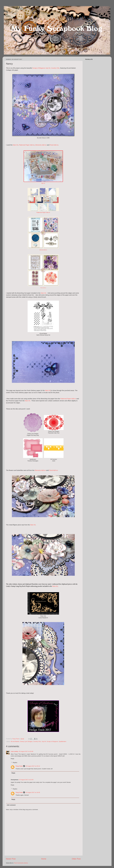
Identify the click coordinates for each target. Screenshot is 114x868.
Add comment (11, 805)
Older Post (76, 859)
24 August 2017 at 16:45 (33, 792)
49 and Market (15, 741)
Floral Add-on (54, 145)
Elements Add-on (41, 145)
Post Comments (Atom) (21, 863)
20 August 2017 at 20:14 (33, 766)
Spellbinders (63, 741)
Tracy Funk (19, 766)
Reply (13, 759)
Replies (15, 763)
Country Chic (37, 741)
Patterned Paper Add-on (27, 145)
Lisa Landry (15, 751)
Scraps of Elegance (52, 741)
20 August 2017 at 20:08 (26, 751)
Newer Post (11, 859)
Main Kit (16, 145)
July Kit (44, 741)
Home (44, 859)
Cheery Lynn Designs (26, 741)
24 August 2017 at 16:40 (26, 780)
